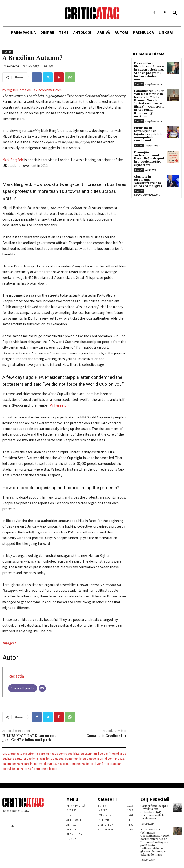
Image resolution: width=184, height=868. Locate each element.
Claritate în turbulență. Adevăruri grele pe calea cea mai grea (148, 182)
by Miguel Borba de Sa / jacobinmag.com (32, 90)
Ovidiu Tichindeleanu (147, 195)
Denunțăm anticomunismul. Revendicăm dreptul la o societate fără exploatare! (149, 159)
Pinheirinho (58, 405)
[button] (175, 13)
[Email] (42, 688)
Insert (8, 52)
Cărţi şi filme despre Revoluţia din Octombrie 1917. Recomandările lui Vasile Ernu (154, 812)
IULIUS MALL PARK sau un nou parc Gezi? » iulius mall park (29, 738)
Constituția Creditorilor (106, 736)
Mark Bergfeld (13, 160)
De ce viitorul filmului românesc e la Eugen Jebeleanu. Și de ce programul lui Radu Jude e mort (149, 71)
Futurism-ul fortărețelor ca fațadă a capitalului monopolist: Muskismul (149, 134)
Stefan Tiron (153, 145)
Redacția (13, 66)
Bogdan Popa (153, 84)
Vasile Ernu (147, 823)
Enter (139, 84)
